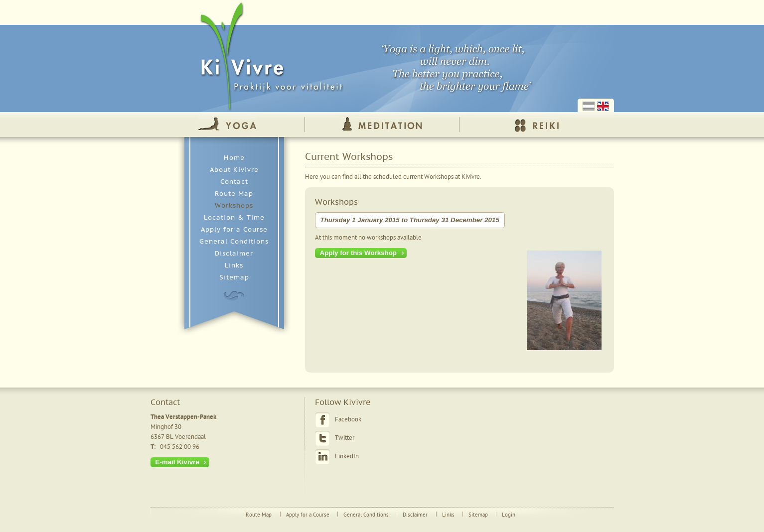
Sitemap (234, 277)
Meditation (382, 125)
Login (509, 515)
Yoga (228, 125)
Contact (234, 182)
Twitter (345, 438)
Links (234, 266)
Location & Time (234, 218)
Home (234, 158)
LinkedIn (347, 457)
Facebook (348, 420)
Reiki (536, 125)
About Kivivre (234, 170)
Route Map (234, 194)
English (603, 106)
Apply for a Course (234, 230)
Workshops (234, 206)
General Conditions (234, 242)
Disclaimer (234, 254)
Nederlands (589, 106)
